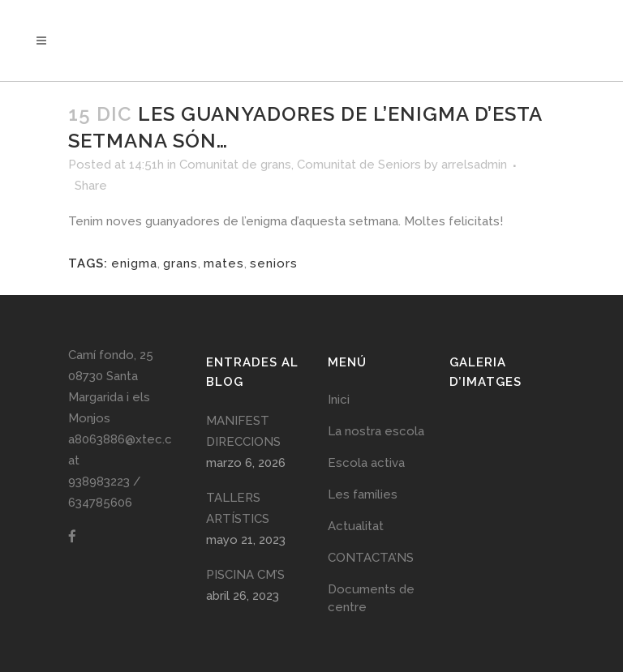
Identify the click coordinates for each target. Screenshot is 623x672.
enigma (134, 263)
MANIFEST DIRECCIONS (243, 431)
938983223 (99, 482)
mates (224, 263)
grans (180, 263)
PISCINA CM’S (245, 575)
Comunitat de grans (235, 165)
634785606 (100, 503)
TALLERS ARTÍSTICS (238, 508)
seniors (274, 263)
